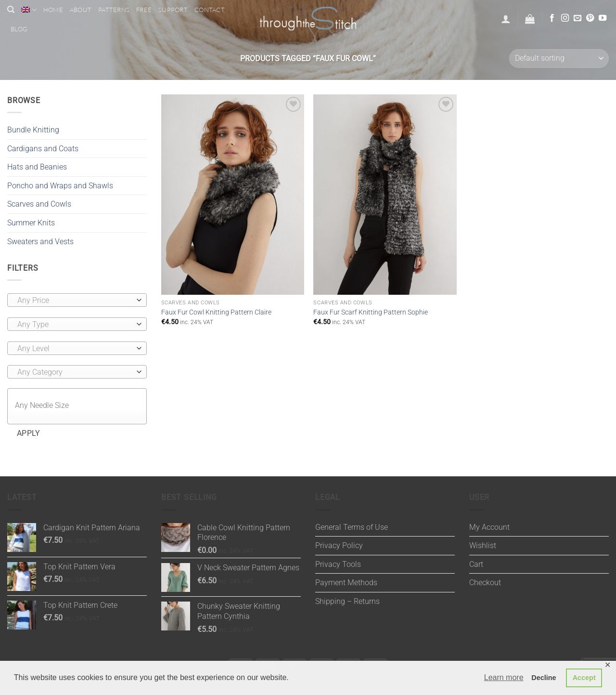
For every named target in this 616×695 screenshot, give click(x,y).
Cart (476, 564)
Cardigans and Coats (43, 149)
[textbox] (75, 301)
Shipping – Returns (347, 601)
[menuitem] (29, 10)
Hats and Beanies (37, 167)
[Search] (11, 10)
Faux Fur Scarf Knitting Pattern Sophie (371, 312)
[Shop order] (559, 59)
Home (53, 10)
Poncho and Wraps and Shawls (60, 186)
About (81, 10)
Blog (19, 29)
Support (173, 10)
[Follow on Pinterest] (590, 18)
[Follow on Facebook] (552, 18)
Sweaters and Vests (40, 242)
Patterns (114, 10)
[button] (506, 19)
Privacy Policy (339, 545)
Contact (210, 10)
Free (144, 10)
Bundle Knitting (33, 130)
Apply (29, 433)
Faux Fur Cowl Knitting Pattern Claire (216, 312)
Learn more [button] (504, 677)
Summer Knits (31, 223)
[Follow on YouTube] (603, 18)
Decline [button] (544, 678)
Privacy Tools (338, 564)
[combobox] (77, 300)
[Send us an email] (577, 18)
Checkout (485, 583)
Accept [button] (584, 678)
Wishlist (483, 545)
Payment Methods (346, 583)
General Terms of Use (352, 527)
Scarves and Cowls (39, 204)
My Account (489, 527)
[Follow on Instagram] (565, 18)
